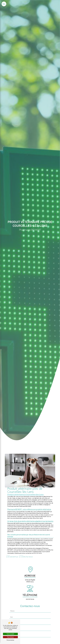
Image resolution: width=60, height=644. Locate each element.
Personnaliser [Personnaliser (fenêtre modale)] (10, 640)
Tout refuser (10, 637)
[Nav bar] (4, 4)
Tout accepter (10, 634)
